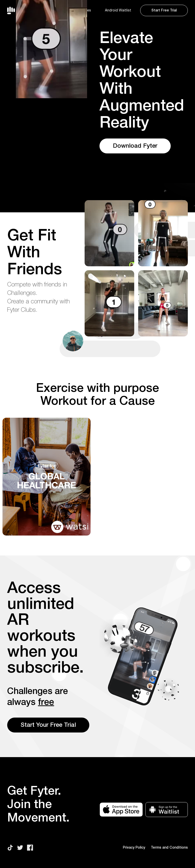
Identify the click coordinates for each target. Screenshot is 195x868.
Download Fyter (135, 146)
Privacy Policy (134, 848)
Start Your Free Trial (48, 725)
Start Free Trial (164, 10)
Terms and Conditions (169, 848)
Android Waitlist (118, 10)
